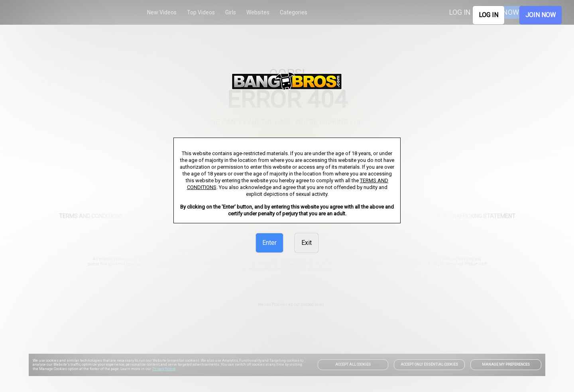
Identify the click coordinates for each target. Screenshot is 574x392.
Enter (269, 243)
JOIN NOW (541, 15)
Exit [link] (307, 243)
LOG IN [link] (488, 15)
